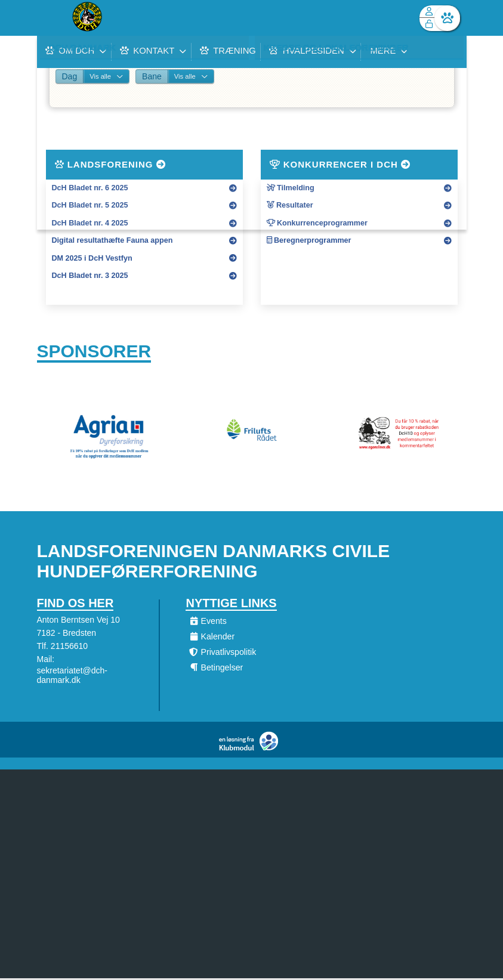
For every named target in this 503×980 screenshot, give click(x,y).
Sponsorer (94, 352)
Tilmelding (291, 188)
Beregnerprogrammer (309, 240)
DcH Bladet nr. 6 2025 (90, 188)
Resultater (290, 205)
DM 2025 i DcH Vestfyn (92, 258)
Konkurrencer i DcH (340, 164)
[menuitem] (55, 18)
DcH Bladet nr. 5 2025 (90, 205)
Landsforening (110, 164)
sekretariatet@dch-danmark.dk (72, 677)
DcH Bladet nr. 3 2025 (90, 276)
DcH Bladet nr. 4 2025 (90, 223)
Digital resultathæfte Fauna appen (112, 240)
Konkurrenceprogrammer (317, 223)
